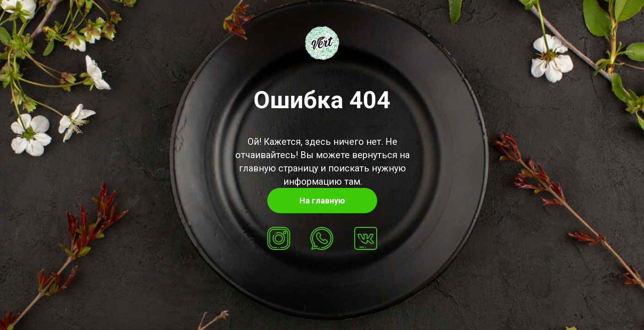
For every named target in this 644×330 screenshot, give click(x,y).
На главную (322, 201)
